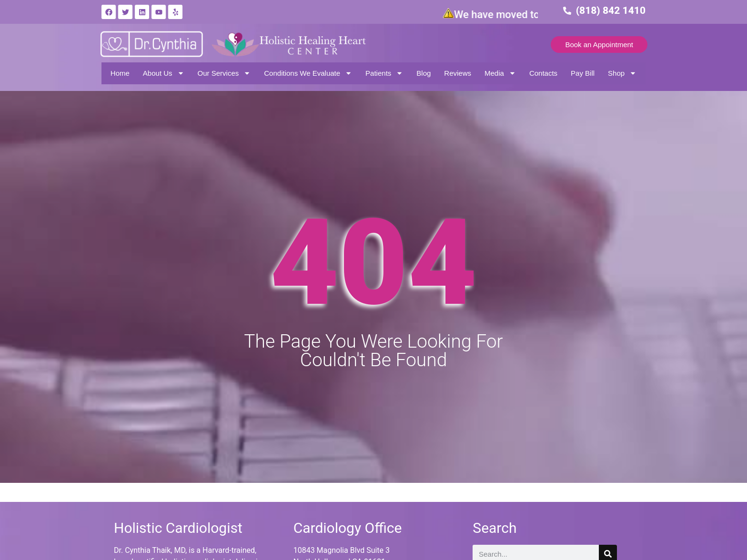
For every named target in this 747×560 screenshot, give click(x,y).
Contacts (543, 73)
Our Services (224, 73)
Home (120, 73)
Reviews (458, 73)
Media (500, 73)
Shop (622, 73)
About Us (164, 73)
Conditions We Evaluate (308, 73)
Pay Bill (583, 73)
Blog (424, 73)
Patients (384, 73)
